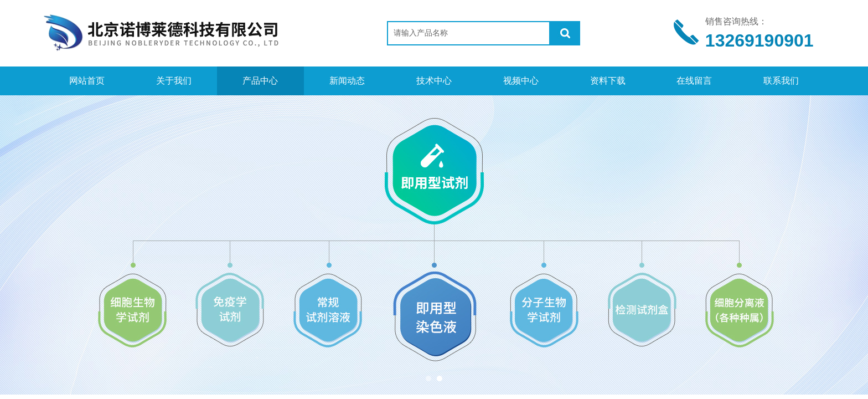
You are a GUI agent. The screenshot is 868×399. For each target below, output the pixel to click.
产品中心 (260, 81)
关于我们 (174, 81)
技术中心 (434, 81)
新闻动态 (347, 81)
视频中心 (521, 81)
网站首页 (87, 81)
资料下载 (608, 81)
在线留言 (694, 81)
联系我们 (781, 81)
